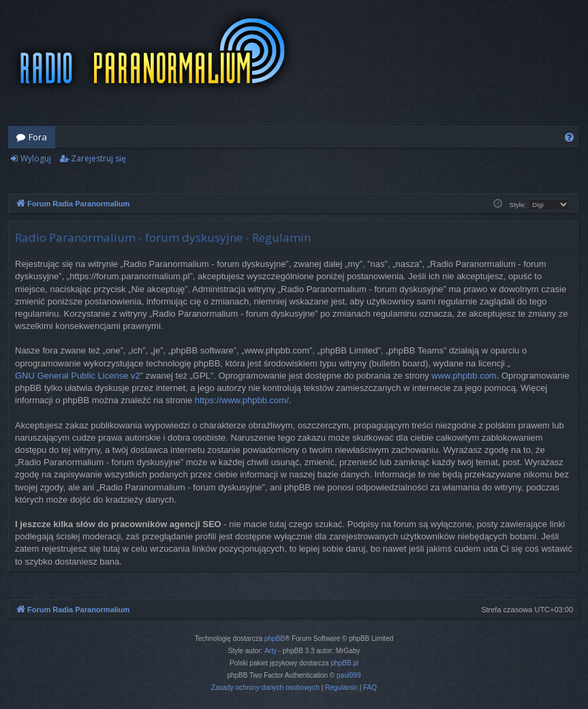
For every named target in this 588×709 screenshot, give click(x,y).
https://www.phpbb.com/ (242, 400)
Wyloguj (36, 158)
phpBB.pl (344, 663)
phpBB (275, 639)
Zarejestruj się (98, 158)
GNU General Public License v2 (78, 376)
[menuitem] (569, 137)
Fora (38, 137)
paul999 (349, 675)
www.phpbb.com (464, 376)
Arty (270, 651)
